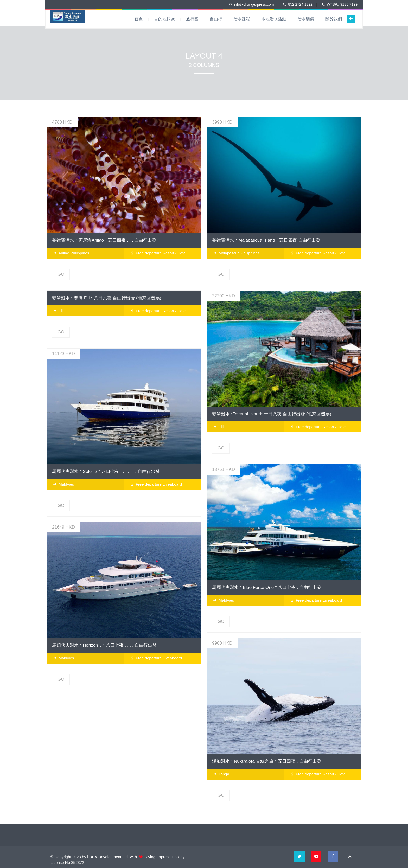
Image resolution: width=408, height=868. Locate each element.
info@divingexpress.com (254, 4)
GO (61, 274)
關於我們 (334, 19)
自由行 (216, 19)
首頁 (139, 19)
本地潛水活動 (274, 19)
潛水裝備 (306, 19)
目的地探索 (164, 19)
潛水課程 (242, 19)
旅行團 (192, 19)
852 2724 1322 (300, 4)
